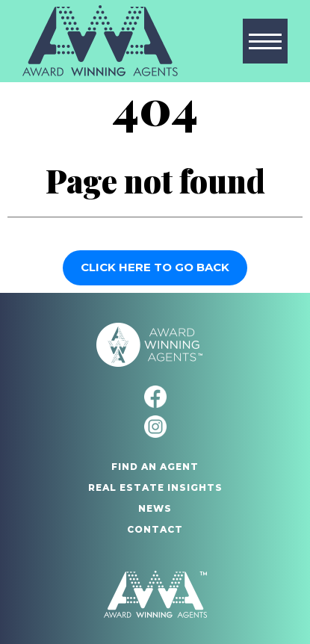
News (155, 508)
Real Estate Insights (155, 487)
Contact (155, 529)
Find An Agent (155, 467)
